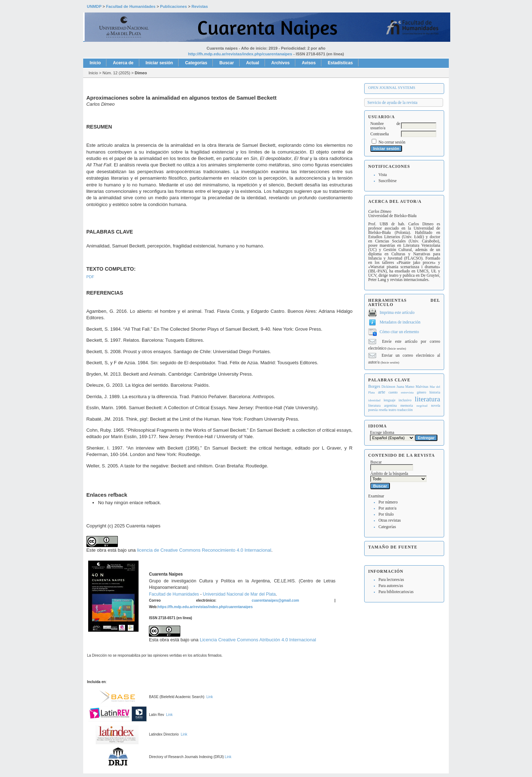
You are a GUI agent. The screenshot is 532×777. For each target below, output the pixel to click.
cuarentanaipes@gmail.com (275, 600)
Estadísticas (340, 63)
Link (210, 697)
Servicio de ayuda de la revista (392, 102)
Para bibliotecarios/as (396, 592)
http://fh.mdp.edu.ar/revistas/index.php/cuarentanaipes (240, 54)
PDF (90, 277)
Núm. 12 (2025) (116, 73)
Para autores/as (391, 586)
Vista (383, 175)
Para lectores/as (391, 580)
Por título (386, 514)
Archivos (280, 63)
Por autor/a (388, 508)
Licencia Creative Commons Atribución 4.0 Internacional (258, 640)
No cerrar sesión (392, 142)
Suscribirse (388, 181)
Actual (253, 63)
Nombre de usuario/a (385, 126)
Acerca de (123, 63)
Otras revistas (390, 520)
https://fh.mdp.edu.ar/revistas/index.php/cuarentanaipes (205, 607)
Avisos (309, 63)
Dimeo (141, 73)
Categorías (387, 527)
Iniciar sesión (159, 63)
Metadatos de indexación (400, 322)
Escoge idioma (382, 432)
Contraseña (379, 134)
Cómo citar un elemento (399, 332)
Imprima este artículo (397, 312)
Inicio (95, 63)
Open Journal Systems (392, 87)
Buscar (227, 63)
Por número (388, 502)
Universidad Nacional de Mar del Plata (239, 594)
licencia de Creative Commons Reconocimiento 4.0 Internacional (204, 550)
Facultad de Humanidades (174, 594)
